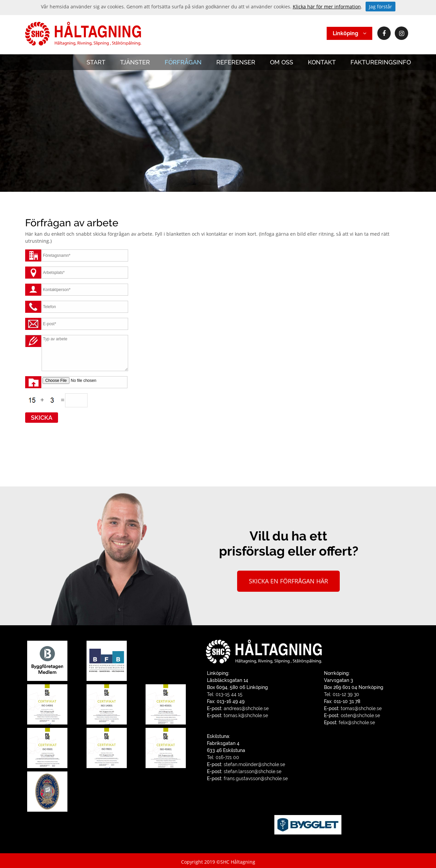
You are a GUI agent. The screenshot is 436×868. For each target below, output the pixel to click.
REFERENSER (236, 62)
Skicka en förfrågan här (288, 581)
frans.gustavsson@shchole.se (256, 778)
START (96, 62)
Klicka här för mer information (327, 7)
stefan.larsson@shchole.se (253, 771)
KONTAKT (322, 62)
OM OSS (282, 62)
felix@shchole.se (357, 722)
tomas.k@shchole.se (246, 715)
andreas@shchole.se (246, 708)
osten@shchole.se (360, 715)
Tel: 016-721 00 (223, 757)
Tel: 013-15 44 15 (225, 694)
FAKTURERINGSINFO (381, 62)
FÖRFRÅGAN (183, 62)
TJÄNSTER (135, 62)
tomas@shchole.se (361, 708)
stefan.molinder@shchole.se (254, 764)
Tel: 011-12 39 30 (342, 694)
